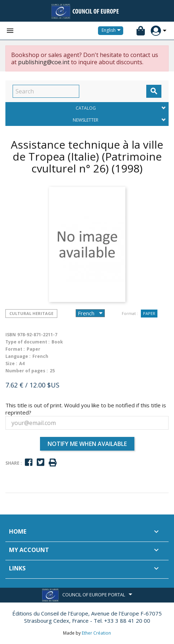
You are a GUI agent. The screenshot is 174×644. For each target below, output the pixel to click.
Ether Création (96, 633)
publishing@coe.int (44, 62)
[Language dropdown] (112, 31)
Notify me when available (87, 444)
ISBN (11, 335)
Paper (149, 313)
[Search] (46, 91)
